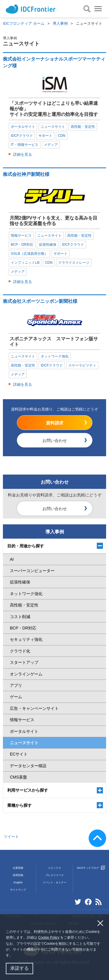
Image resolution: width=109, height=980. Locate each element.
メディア (51, 145)
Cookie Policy (49, 937)
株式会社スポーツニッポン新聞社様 (40, 301)
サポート (45, 136)
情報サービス (21, 236)
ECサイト (19, 754)
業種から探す (19, 805)
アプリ (16, 685)
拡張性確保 (48, 245)
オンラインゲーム (26, 674)
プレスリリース (54, 875)
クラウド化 (20, 651)
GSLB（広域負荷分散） (29, 254)
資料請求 (55, 423)
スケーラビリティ (82, 365)
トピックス (54, 868)
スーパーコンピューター (32, 571)
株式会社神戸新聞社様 (26, 174)
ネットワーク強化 (55, 356)
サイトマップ (18, 890)
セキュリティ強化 (26, 639)
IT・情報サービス (25, 145)
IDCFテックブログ (91, 868)
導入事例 (60, 23)
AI (12, 559)
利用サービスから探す (28, 790)
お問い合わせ (55, 441)
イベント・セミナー (54, 882)
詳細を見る (23, 154)
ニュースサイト (53, 127)
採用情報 (18, 875)
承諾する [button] (19, 968)
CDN (62, 136)
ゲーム (16, 697)
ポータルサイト (23, 127)
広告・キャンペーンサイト (34, 708)
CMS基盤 (18, 777)
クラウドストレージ (74, 263)
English (18, 882)
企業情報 (18, 868)
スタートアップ (24, 662)
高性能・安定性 (83, 127)
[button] (14, 956)
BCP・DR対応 (22, 245)
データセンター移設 (28, 766)
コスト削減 (20, 617)
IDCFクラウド (22, 136)
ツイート (11, 837)
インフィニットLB (25, 263)
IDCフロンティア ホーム (24, 23)
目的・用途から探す (26, 546)
